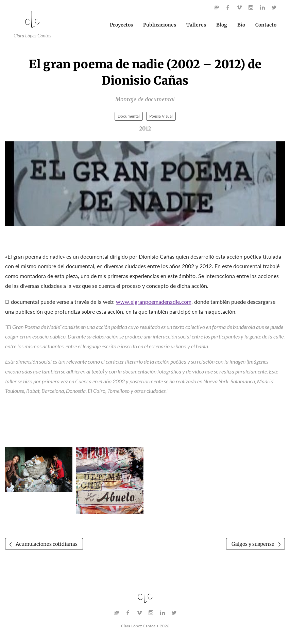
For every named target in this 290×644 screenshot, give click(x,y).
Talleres (196, 26)
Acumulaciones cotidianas (50, 547)
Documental (129, 118)
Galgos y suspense (250, 547)
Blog (222, 26)
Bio (241, 26)
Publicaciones (160, 26)
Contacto (266, 26)
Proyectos (121, 26)
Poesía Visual (161, 118)
